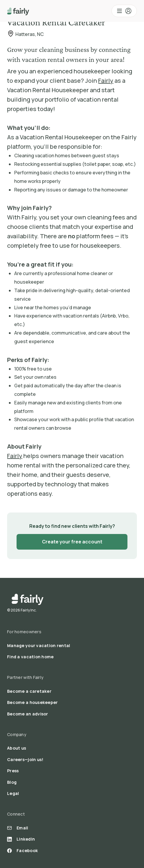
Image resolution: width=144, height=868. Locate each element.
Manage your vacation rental (39, 645)
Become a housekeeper (33, 702)
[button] (124, 11)
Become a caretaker (29, 691)
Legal (13, 793)
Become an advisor (28, 714)
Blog (12, 782)
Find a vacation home (30, 657)
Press (13, 771)
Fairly (106, 81)
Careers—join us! (25, 759)
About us (17, 748)
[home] (18, 11)
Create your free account (72, 542)
